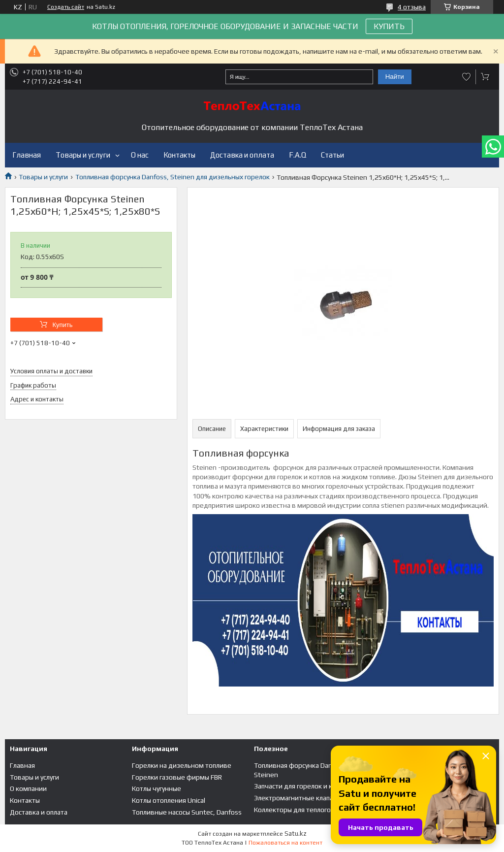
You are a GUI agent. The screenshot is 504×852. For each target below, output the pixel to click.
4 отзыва (412, 7)
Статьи (332, 155)
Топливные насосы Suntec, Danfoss (187, 812)
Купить (62, 325)
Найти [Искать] (395, 77)
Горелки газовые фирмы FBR (177, 777)
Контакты (179, 155)
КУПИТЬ (389, 26)
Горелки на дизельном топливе (182, 765)
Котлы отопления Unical (169, 800)
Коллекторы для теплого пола (300, 810)
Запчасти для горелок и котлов (302, 786)
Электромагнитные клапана (297, 798)
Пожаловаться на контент (285, 843)
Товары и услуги (83, 155)
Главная (27, 155)
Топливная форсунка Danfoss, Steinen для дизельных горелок (173, 177)
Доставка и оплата (242, 155)
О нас (140, 155)
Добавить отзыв (467, 77)
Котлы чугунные (157, 788)
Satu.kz (296, 834)
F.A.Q (298, 155)
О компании (28, 788)
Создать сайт (66, 7)
